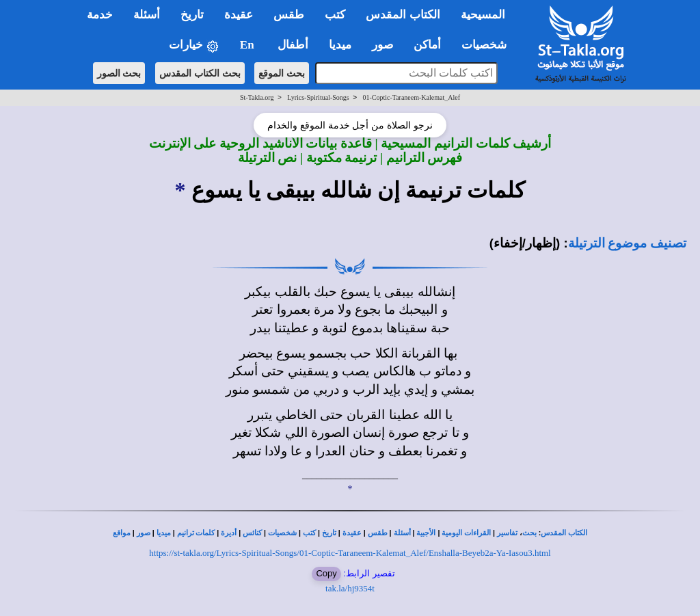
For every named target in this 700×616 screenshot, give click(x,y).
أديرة (229, 533)
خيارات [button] (194, 45)
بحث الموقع (282, 73)
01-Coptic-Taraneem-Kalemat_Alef (411, 97)
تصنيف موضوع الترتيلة (627, 243)
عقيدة (352, 533)
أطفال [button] (293, 45)
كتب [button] (335, 15)
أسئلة (402, 533)
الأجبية (426, 533)
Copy (326, 573)
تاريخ (329, 533)
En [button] (248, 45)
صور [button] (382, 45)
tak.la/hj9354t (350, 588)
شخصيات (282, 533)
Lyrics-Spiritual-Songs (318, 97)
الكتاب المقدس (564, 533)
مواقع (122, 533)
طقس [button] (289, 15)
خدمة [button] (100, 15)
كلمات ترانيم (196, 533)
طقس (378, 533)
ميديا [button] (340, 45)
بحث (529, 533)
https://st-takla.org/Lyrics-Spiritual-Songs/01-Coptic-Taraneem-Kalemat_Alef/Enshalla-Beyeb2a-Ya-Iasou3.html (350, 553)
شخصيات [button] (488, 45)
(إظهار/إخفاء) (525, 243)
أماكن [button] (427, 45)
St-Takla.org (257, 97)
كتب (309, 533)
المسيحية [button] (483, 15)
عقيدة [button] (239, 15)
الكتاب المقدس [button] (403, 15)
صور (144, 533)
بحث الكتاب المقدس (200, 73)
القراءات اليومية (466, 533)
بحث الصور (119, 73)
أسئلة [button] (147, 15)
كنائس (252, 533)
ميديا (164, 533)
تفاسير (507, 533)
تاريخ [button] (192, 15)
